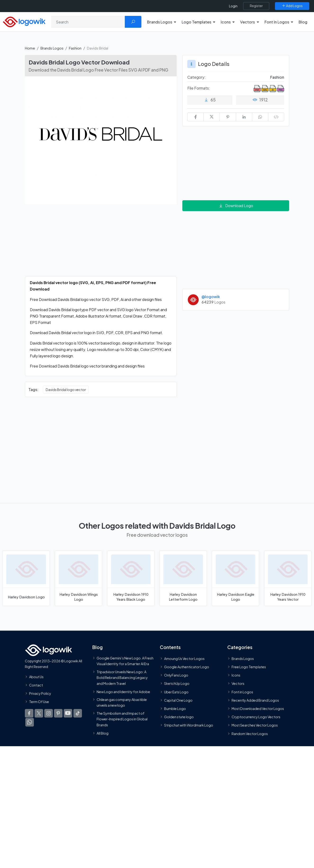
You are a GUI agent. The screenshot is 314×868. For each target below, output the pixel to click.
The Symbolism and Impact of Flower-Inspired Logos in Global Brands (122, 719)
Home (30, 48)
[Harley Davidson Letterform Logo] (183, 578)
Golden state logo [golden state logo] (179, 717)
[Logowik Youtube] (68, 713)
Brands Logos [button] (160, 22)
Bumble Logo (175, 709)
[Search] (88, 22)
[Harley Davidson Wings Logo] (78, 578)
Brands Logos (52, 48)
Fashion (75, 48)
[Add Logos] (292, 6)
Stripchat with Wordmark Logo (189, 725)
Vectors (238, 683)
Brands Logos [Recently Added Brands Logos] (243, 659)
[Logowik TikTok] (78, 713)
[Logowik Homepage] (24, 21)
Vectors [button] (247, 22)
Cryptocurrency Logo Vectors (256, 717)
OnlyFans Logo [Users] (176, 675)
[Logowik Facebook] (29, 713)
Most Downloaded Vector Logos (258, 709)
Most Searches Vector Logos (255, 725)
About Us (36, 677)
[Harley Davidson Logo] (26, 578)
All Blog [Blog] (103, 733)
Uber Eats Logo (176, 692)
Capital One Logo (178, 700)
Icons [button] (226, 22)
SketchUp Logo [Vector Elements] (177, 683)
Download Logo (236, 206)
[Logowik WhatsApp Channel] (30, 722)
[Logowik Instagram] (49, 713)
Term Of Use (39, 702)
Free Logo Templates (249, 667)
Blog (303, 22)
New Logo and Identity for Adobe (123, 691)
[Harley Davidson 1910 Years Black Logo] (131, 578)
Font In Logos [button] (277, 22)
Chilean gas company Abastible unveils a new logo (122, 702)
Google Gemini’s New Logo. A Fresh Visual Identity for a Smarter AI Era (125, 661)
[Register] (256, 6)
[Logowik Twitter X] (39, 713)
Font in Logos (242, 692)
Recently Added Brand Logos (255, 700)
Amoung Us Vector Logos (184, 659)
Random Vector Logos (250, 733)
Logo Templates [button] (196, 22)
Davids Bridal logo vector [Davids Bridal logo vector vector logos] (66, 390)
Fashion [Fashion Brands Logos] (277, 77)
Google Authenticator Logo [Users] (187, 667)
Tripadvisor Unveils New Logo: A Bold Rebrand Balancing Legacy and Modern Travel (122, 677)
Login (233, 6)
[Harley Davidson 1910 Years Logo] (288, 578)
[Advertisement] (101, 243)
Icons (236, 675)
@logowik (211, 297)
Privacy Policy (40, 693)
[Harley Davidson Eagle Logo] (235, 578)
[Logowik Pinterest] (58, 713)
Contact (36, 685)
